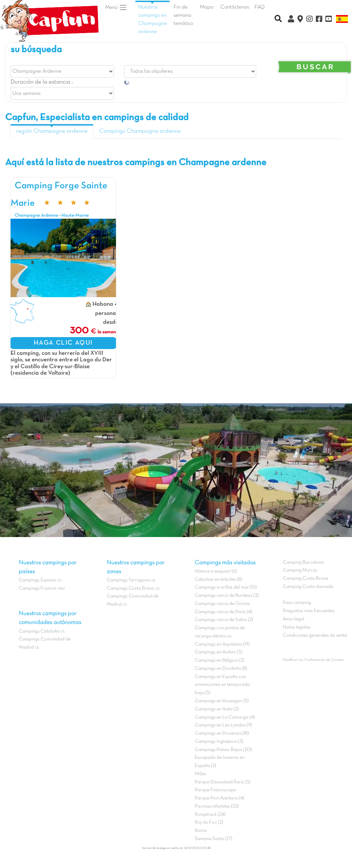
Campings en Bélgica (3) (219, 660)
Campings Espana (37, 580)
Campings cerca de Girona (222, 604)
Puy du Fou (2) (209, 822)
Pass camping (297, 603)
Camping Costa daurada (308, 587)
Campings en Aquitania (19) (222, 644)
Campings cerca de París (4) (223, 612)
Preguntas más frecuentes (309, 611)
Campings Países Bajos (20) (223, 750)
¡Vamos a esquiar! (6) (216, 571)
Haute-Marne (75, 215)
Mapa (207, 7)
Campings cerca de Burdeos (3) (227, 596)
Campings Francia (38, 588)
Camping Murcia (300, 570)
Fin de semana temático (183, 15)
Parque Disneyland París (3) (223, 782)
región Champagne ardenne (52, 131)
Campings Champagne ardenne (140, 131)
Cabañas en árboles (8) (218, 580)
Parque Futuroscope (215, 790)
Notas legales (297, 627)
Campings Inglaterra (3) (219, 742)
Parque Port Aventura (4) (219, 798)
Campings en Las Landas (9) (223, 725)
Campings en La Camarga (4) (225, 717)
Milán (200, 774)
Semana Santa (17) (214, 839)
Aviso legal (294, 619)
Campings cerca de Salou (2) (224, 620)
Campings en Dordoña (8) (221, 669)
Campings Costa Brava (130, 588)
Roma (201, 831)
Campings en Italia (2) (217, 709)
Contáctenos (235, 7)
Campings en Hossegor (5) (222, 701)
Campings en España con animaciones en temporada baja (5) (222, 685)
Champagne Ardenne (36, 215)
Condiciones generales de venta (315, 635)
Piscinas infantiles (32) (217, 806)
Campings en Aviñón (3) (218, 652)
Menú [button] (116, 8)
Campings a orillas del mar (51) (226, 587)
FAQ (260, 7)
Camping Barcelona (303, 562)
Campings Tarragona (128, 580)
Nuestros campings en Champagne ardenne (152, 19)
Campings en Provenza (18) (222, 733)
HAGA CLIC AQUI (63, 343)
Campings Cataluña (39, 631)
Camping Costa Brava (305, 578)
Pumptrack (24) (210, 815)
